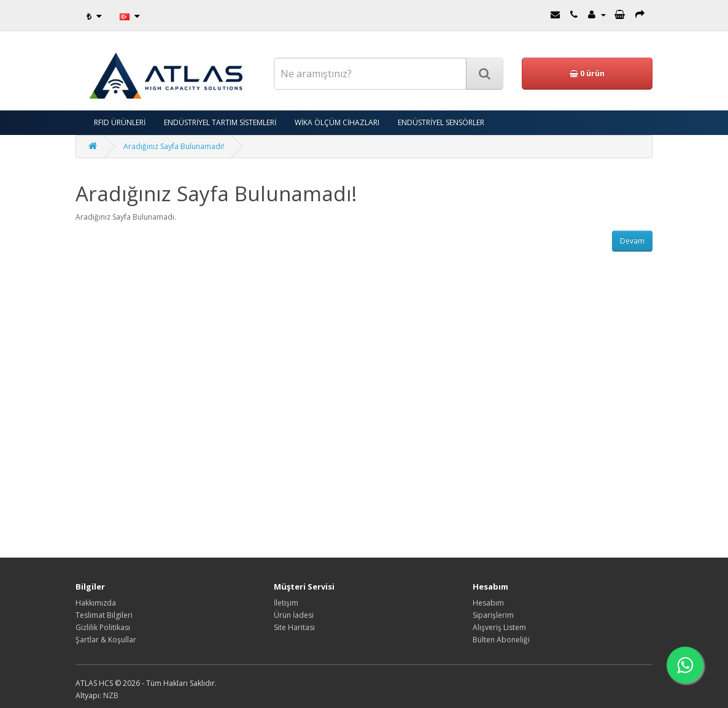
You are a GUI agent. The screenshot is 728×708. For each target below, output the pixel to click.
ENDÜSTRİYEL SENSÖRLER (441, 122)
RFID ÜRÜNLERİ (120, 122)
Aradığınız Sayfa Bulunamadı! (174, 146)
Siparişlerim (493, 615)
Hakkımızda (96, 603)
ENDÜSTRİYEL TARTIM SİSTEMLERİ (220, 122)
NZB (111, 695)
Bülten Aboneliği (501, 640)
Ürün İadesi (294, 615)
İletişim (286, 603)
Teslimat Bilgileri (104, 615)
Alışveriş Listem (499, 627)
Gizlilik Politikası (103, 627)
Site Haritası (294, 627)
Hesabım (488, 603)
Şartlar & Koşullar (106, 640)
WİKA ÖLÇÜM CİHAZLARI (337, 122)
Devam (632, 241)
